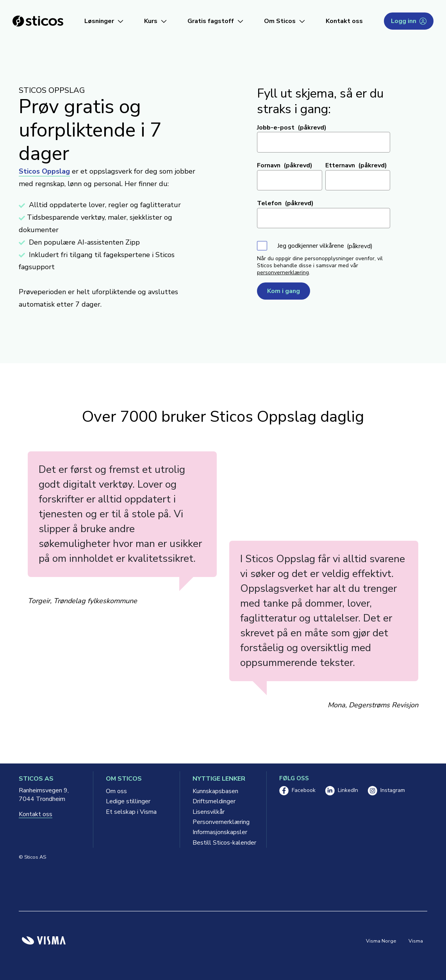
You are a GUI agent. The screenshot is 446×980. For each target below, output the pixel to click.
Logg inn (409, 21)
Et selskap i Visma (131, 812)
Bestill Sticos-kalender (223, 843)
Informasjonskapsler (220, 832)
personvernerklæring (283, 273)
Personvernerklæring (221, 822)
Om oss (116, 791)
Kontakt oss (344, 21)
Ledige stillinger (128, 801)
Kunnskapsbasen (215, 791)
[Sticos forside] (38, 21)
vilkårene (332, 246)
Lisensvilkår (209, 812)
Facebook (297, 791)
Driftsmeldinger (214, 801)
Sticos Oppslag (44, 171)
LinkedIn (342, 791)
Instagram (386, 791)
